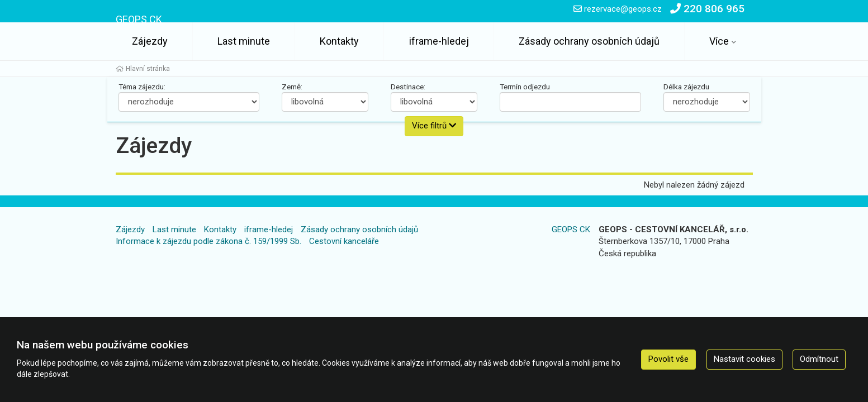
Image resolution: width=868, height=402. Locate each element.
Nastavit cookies (744, 359)
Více (719, 41)
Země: (292, 87)
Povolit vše (668, 359)
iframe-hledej (439, 41)
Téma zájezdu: (142, 87)
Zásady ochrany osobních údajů (589, 41)
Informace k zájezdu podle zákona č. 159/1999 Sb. (208, 241)
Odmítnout (819, 359)
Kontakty (339, 41)
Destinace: (408, 87)
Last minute (244, 41)
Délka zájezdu (686, 87)
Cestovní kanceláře (344, 241)
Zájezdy (150, 41)
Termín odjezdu (525, 87)
